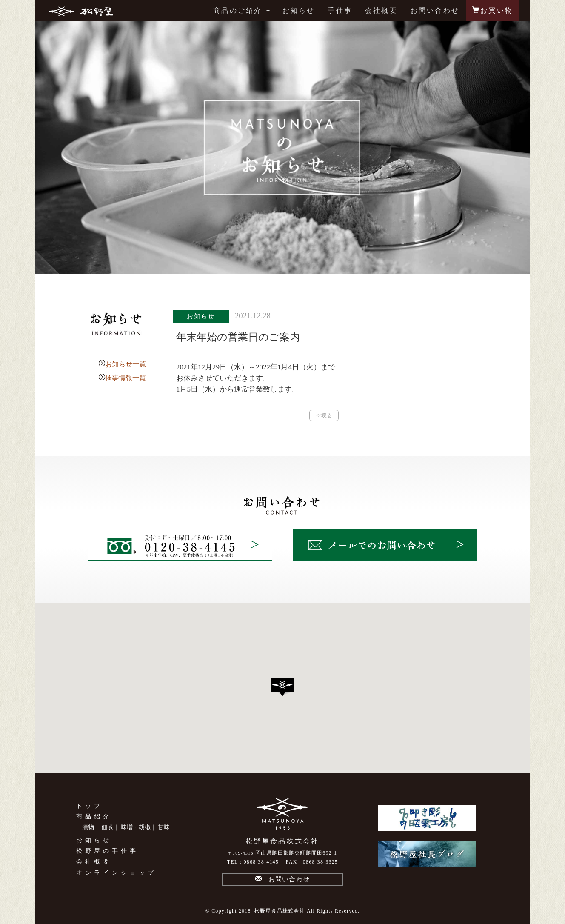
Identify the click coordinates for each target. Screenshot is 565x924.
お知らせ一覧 (126, 364)
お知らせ (299, 10)
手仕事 (340, 10)
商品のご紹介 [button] (241, 10)
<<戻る (324, 415)
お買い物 (493, 10)
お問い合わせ (435, 10)
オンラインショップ (116, 873)
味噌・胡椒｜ (139, 827)
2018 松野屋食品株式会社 (272, 911)
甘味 (164, 827)
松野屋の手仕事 (107, 851)
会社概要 (381, 10)
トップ (90, 806)
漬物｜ (91, 827)
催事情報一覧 (126, 378)
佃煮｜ (110, 827)
